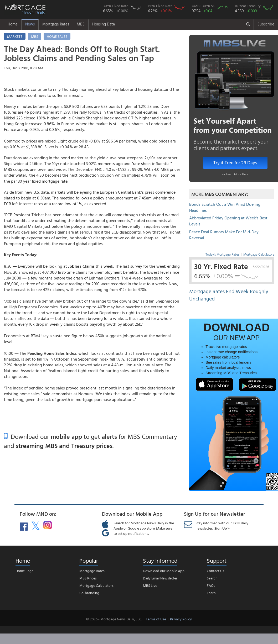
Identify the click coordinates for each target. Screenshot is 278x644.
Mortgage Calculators (259, 254)
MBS (81, 24)
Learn (211, 593)
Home (13, 24)
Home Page (24, 571)
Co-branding (89, 593)
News (30, 24)
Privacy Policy (181, 619)
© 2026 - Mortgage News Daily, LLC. (114, 619)
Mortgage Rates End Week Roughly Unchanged (229, 295)
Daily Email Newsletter (160, 578)
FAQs (211, 585)
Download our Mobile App (164, 571)
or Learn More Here (235, 174)
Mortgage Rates (56, 24)
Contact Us (215, 571)
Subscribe (266, 24)
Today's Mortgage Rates (222, 254)
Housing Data (104, 24)
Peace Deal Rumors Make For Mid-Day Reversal (224, 235)
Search (212, 578)
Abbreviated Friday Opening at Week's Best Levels (228, 221)
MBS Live (150, 585)
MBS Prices (88, 578)
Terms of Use (156, 619)
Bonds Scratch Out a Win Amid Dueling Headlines (225, 207)
